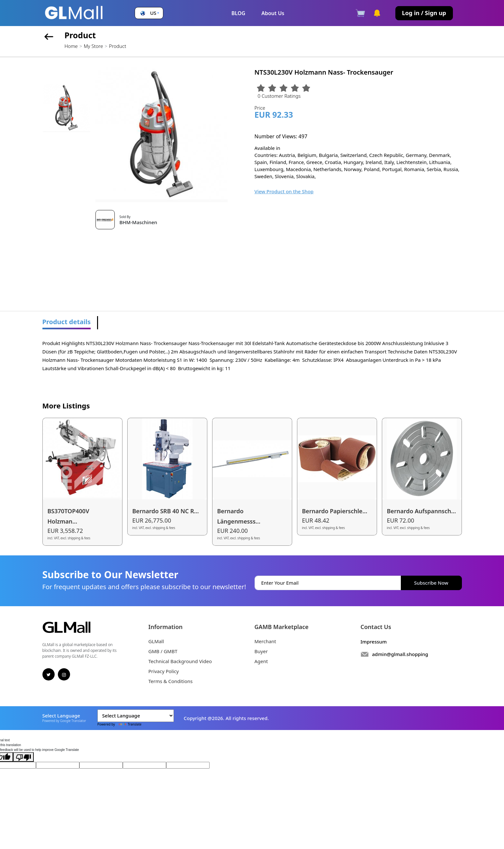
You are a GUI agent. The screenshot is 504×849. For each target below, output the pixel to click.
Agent (261, 661)
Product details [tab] (67, 322)
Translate (129, 724)
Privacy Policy (164, 671)
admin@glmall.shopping (400, 654)
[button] (149, 13)
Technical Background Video (180, 661)
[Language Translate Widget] (136, 716)
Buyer (261, 651)
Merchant (265, 641)
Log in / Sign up (424, 13)
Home (71, 46)
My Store (93, 46)
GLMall (156, 641)
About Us (273, 13)
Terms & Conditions (171, 681)
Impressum (374, 642)
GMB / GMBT (163, 651)
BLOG (238, 13)
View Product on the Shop (284, 191)
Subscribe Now (431, 583)
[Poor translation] (23, 757)
